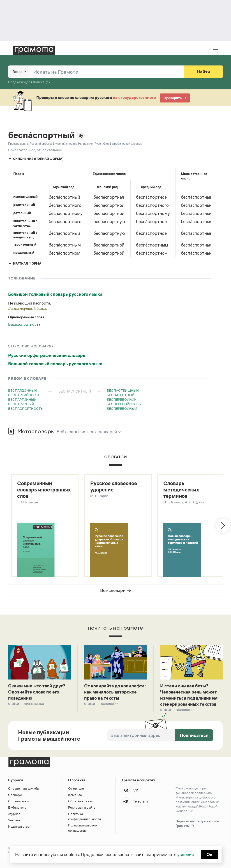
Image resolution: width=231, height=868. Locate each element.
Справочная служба (23, 788)
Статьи (14, 704)
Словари (15, 795)
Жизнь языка (34, 704)
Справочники (18, 801)
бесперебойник (122, 399)
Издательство (19, 826)
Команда (75, 795)
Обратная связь (80, 801)
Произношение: (18, 144)
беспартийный (22, 399)
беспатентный (121, 395)
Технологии (109, 704)
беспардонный (22, 390)
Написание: (86, 144)
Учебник (14, 820)
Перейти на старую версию (197, 824)
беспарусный (21, 404)
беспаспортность (25, 408)
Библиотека (17, 807)
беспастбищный (123, 390)
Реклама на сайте (82, 807)
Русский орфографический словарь (47, 355)
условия (186, 854)
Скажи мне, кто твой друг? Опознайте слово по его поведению (37, 692)
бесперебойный (122, 408)
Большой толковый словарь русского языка (55, 294)
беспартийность (24, 395)
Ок (209, 854)
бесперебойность (124, 404)
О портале (76, 788)
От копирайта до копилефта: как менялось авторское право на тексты (115, 692)
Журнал (14, 814)
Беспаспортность (24, 324)
